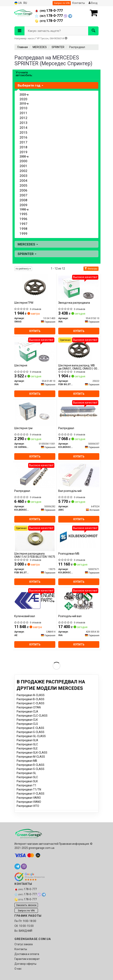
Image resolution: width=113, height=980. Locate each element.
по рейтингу (23, 269)
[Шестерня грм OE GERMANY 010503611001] (35, 412)
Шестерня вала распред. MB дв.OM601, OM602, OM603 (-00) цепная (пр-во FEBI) (78, 367)
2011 (23, 113)
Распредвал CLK (27, 720)
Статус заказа (24, 944)
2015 (23, 132)
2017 (23, 142)
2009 (23, 205)
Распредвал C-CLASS (30, 703)
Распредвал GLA (27, 740)
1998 (23, 229)
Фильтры (91, 269)
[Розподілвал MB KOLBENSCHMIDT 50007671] (79, 538)
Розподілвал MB (69, 554)
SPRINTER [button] (27, 254)
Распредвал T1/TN (29, 789)
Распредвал (66, 428)
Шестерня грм (23, 428)
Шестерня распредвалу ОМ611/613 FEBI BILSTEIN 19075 (35, 555)
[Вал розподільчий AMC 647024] (79, 475)
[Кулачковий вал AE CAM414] (35, 600)
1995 (23, 214)
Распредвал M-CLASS (31, 757)
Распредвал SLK (27, 781)
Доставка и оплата (27, 954)
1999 (23, 234)
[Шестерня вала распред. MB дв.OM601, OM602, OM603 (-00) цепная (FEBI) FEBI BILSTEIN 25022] (79, 350)
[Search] (93, 31)
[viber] (24, 866)
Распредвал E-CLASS (30, 728)
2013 (23, 123)
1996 (23, 219)
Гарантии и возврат (27, 959)
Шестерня (21, 365)
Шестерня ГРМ (24, 303)
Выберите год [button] (30, 85)
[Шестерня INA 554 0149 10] (35, 350)
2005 (23, 185)
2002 (23, 171)
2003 (23, 176)
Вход (93, 3)
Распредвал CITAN (29, 707)
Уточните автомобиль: (24, 74)
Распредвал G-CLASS (30, 732)
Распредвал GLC (27, 744)
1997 (23, 224)
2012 (23, 118)
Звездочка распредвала (74, 303)
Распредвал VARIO (29, 798)
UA (18, 3)
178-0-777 (49, 11)
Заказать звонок (26, 905)
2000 (23, 161)
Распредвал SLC (27, 777)
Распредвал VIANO (29, 802)
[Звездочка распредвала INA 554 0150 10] (79, 287)
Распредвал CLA (27, 712)
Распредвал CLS (27, 724)
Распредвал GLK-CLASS (32, 753)
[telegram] (17, 866)
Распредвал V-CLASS (30, 794)
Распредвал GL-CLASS (31, 736)
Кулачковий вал (25, 616)
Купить (35, 331)
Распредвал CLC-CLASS (32, 716)
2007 (23, 195)
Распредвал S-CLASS (30, 769)
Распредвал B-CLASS (30, 699)
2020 (23, 99)
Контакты (79, 3)
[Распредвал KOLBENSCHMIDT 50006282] (35, 475)
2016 (23, 137)
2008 (23, 200)
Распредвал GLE (27, 748)
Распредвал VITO (28, 806)
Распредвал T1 (26, 785)
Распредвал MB (27, 761)
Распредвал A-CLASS (31, 695)
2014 (23, 128)
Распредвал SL (26, 773)
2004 (23, 181)
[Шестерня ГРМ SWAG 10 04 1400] (35, 287)
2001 (23, 166)
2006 (23, 190)
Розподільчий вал (70, 616)
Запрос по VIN (62, 3)
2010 (23, 108)
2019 (23, 152)
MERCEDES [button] (28, 244)
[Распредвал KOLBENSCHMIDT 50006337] (79, 412)
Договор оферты (25, 964)
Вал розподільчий (70, 491)
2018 (23, 147)
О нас (18, 969)
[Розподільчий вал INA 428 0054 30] (79, 600)
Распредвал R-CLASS (30, 765)
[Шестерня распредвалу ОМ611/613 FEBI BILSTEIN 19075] (35, 538)
